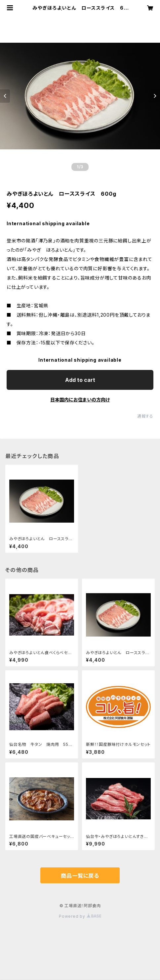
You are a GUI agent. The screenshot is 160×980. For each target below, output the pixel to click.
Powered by (80, 916)
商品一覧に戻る (80, 876)
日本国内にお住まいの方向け (80, 400)
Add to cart (80, 380)
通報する (145, 416)
